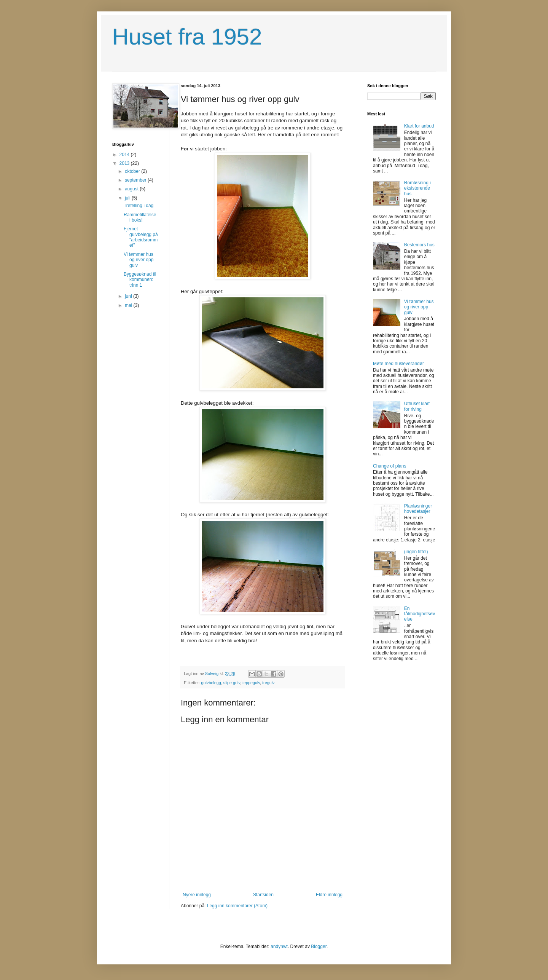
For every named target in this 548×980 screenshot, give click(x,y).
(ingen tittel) (416, 552)
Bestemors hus (419, 245)
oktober (133, 171)
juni (129, 296)
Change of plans (389, 466)
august (132, 189)
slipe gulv (232, 683)
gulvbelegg (211, 683)
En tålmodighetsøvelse (420, 614)
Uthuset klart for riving (417, 406)
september (136, 180)
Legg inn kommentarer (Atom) (237, 906)
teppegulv (251, 683)
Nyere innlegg (197, 895)
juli (128, 198)
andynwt (279, 946)
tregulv (268, 683)
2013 (125, 163)
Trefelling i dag (139, 206)
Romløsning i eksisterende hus (417, 188)
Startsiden (263, 895)
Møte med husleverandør (398, 364)
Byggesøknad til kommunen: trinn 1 (140, 280)
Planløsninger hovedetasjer (418, 509)
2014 (125, 155)
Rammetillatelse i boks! (140, 217)
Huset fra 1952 (187, 37)
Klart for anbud (419, 126)
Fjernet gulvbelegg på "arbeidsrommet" (141, 237)
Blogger (319, 946)
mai (129, 305)
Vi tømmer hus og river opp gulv (139, 260)
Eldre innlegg (329, 895)
